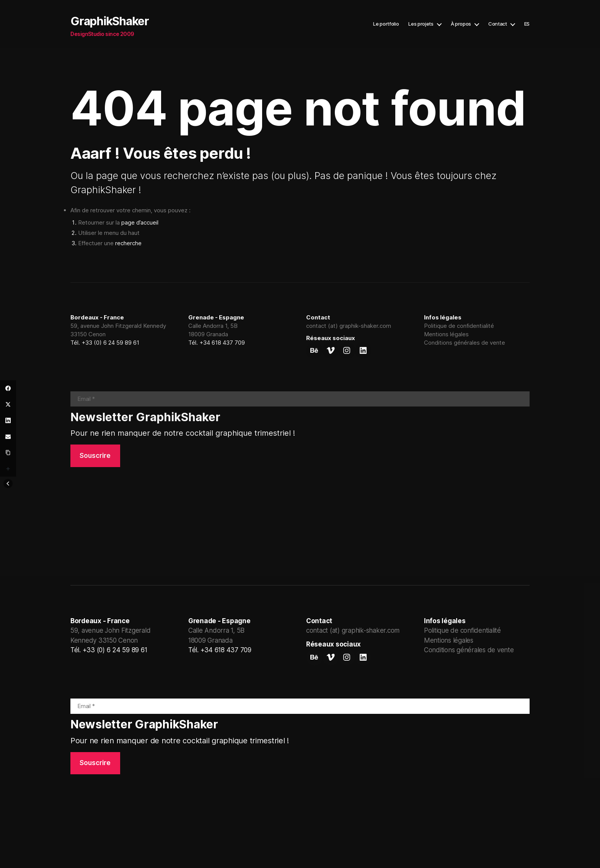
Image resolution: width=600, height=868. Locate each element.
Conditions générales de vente (465, 343)
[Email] (8, 436)
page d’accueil (140, 222)
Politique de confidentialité (459, 326)
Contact (498, 24)
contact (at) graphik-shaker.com (349, 326)
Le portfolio (386, 24)
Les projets (421, 24)
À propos (461, 24)
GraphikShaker (110, 21)
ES (527, 24)
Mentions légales (446, 334)
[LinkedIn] (8, 420)
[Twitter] (8, 404)
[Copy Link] (8, 453)
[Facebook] (8, 388)
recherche (128, 243)
